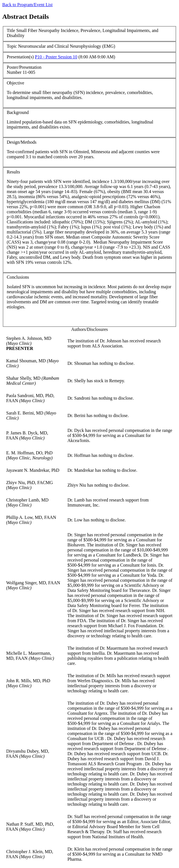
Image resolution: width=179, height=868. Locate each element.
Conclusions (18, 277)
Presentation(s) (20, 57)
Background (18, 112)
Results (13, 172)
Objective (15, 83)
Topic (12, 46)
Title (11, 30)
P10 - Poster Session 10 (56, 57)
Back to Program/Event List (27, 5)
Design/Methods (22, 142)
